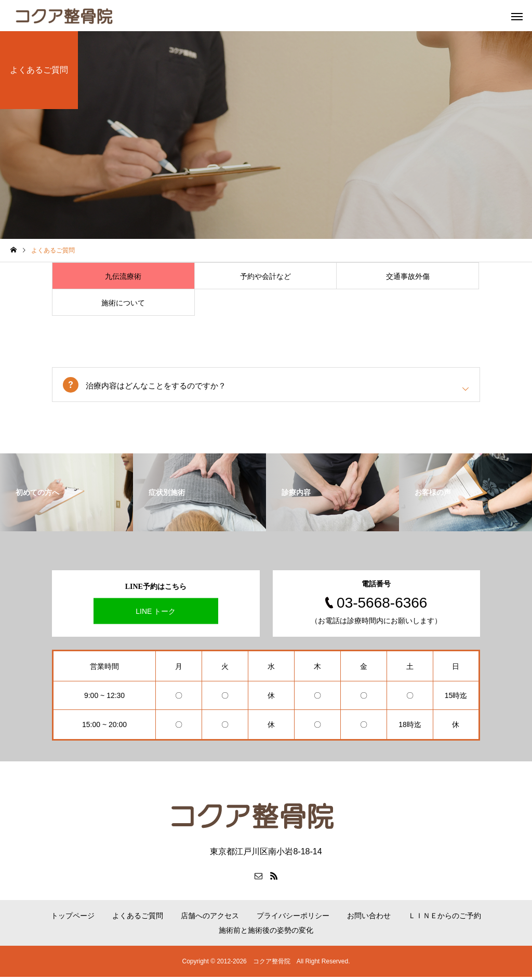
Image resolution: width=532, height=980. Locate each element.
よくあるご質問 (138, 919)
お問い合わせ (369, 919)
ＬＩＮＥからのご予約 (445, 919)
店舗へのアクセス (210, 919)
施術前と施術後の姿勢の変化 (266, 933)
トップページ (73, 919)
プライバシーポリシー (293, 919)
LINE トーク (156, 614)
